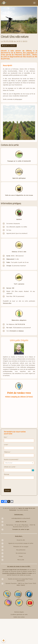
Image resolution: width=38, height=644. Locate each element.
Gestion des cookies (19, 617)
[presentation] (17, 484)
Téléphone (7, 452)
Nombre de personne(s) (11, 459)
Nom (5, 437)
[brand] (4, 3)
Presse (21, 556)
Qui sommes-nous (21, 553)
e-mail (6, 445)
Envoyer (7, 490)
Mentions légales (19, 612)
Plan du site (21, 560)
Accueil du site (21, 540)
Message (7, 474)
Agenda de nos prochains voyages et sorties (21, 543)
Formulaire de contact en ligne (21, 529)
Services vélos (7, 303)
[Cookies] (4, 641)
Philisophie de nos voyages (21, 547)
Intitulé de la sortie (10, 467)
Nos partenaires (21, 550)
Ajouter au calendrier (9, 46)
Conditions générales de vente (19, 615)
